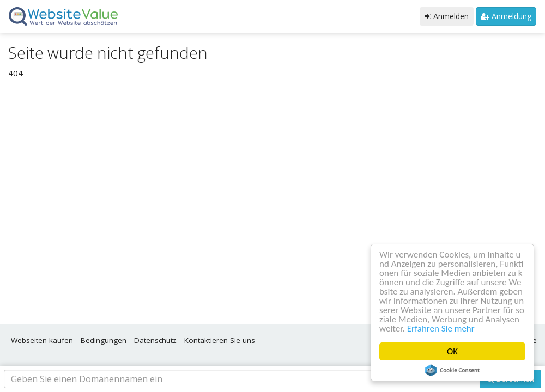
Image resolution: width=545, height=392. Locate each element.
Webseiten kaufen (42, 340)
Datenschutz (155, 340)
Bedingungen (104, 340)
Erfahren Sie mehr (441, 329)
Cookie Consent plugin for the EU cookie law (452, 370)
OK (452, 351)
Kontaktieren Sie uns (220, 340)
